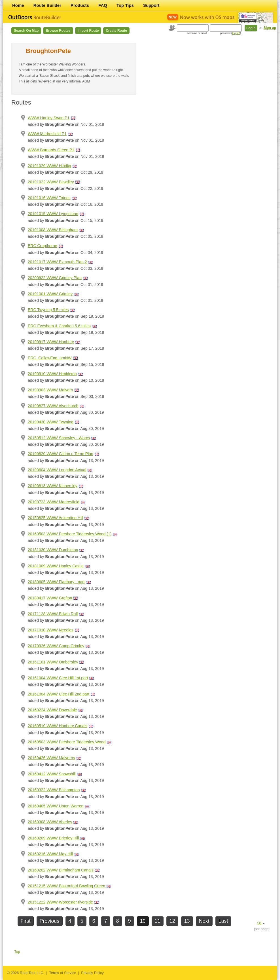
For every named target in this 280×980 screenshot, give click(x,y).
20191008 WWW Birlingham (53, 230)
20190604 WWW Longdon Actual (57, 470)
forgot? (236, 33)
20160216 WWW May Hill (50, 854)
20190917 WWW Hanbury (51, 342)
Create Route (116, 31)
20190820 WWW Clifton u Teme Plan (61, 454)
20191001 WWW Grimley (50, 294)
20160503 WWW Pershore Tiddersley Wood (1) (70, 534)
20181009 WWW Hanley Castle (56, 566)
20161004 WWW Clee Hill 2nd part (59, 694)
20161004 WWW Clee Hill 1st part (58, 678)
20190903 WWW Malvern (50, 390)
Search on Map (26, 31)
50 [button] (261, 923)
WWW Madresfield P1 (47, 134)
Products (80, 5)
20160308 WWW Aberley (50, 822)
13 (187, 921)
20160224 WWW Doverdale (52, 710)
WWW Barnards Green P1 (51, 150)
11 (158, 921)
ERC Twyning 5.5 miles (48, 310)
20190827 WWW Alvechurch (53, 406)
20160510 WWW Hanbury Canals (58, 726)
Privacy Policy (92, 973)
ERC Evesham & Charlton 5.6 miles (59, 326)
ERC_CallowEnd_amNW (50, 358)
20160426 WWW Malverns (51, 758)
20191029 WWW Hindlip (49, 166)
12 (172, 921)
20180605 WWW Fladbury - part (56, 582)
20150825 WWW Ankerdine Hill (55, 518)
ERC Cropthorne (43, 246)
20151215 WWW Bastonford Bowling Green (66, 886)
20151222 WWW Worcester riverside (60, 902)
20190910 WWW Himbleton (52, 374)
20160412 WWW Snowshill (52, 774)
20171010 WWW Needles (51, 630)
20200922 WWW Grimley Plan (55, 278)
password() (231, 33)
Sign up (270, 28)
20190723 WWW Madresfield (54, 502)
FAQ (103, 5)
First (26, 921)
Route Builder (47, 5)
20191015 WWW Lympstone (53, 214)
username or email (196, 33)
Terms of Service (62, 973)
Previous (50, 921)
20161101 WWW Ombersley (53, 662)
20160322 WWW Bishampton (54, 790)
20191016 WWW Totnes (49, 198)
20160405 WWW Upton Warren (56, 806)
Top (17, 952)
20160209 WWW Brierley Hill (53, 838)
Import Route (88, 31)
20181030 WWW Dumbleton (53, 550)
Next (204, 921)
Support (151, 5)
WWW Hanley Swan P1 (49, 118)
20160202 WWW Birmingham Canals (61, 870)
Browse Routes (58, 31)
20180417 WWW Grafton (50, 598)
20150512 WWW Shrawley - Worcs (59, 438)
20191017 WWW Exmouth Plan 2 (57, 262)
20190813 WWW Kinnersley (53, 486)
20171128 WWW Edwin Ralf (53, 614)
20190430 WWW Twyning (51, 422)
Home (18, 5)
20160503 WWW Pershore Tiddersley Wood (67, 742)
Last (223, 921)
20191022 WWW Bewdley (51, 182)
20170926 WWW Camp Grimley (56, 646)
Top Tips (125, 5)
